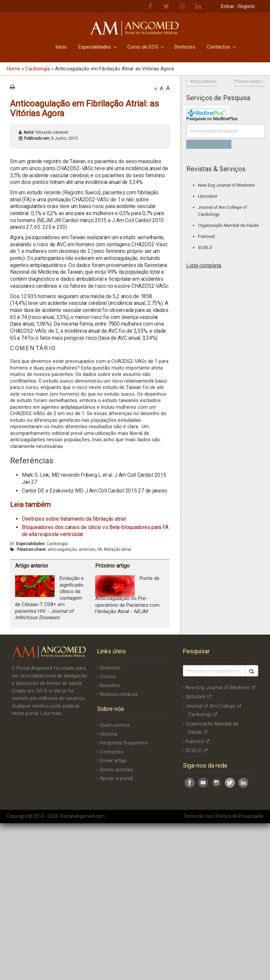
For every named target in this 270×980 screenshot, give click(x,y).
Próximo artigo (248, 81)
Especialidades (98, 47)
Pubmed (206, 236)
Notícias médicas (119, 694)
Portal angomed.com (83, 816)
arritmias (87, 549)
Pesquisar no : (212, 119)
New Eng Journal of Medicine (226, 185)
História (108, 734)
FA (100, 549)
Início (61, 47)
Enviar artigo (113, 761)
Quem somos (115, 725)
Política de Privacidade (240, 816)
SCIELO (205, 247)
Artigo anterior (204, 81)
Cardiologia (38, 69)
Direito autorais (117, 770)
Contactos (222, 47)
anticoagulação (62, 549)
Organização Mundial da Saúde (228, 225)
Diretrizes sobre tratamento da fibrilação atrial (74, 519)
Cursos (108, 676)
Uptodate (208, 196)
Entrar (228, 6)
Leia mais (51, 713)
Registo (247, 6)
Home (13, 69)
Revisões (110, 685)
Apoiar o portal (116, 778)
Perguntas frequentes (124, 743)
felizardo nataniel (46, 132)
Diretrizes (185, 47)
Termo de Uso (198, 816)
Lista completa (204, 266)
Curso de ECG (146, 47)
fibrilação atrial (117, 549)
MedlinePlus (225, 119)
